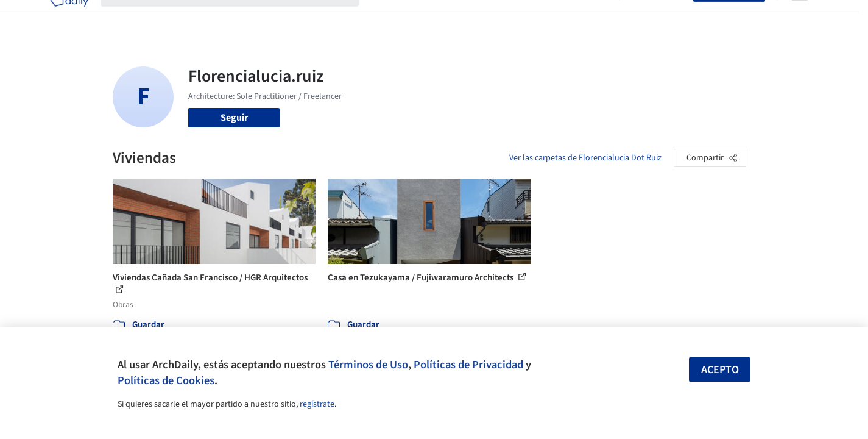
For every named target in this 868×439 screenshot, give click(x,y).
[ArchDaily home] (69, 17)
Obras (383, 17)
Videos (593, 17)
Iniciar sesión (659, 17)
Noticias (552, 17)
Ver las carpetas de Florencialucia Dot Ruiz (585, 158)
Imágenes (426, 17)
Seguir (234, 118)
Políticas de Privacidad (468, 365)
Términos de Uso (368, 365)
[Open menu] (800, 17)
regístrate (317, 404)
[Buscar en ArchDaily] (239, 17)
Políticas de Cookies (166, 380)
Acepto (720, 370)
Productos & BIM (490, 17)
